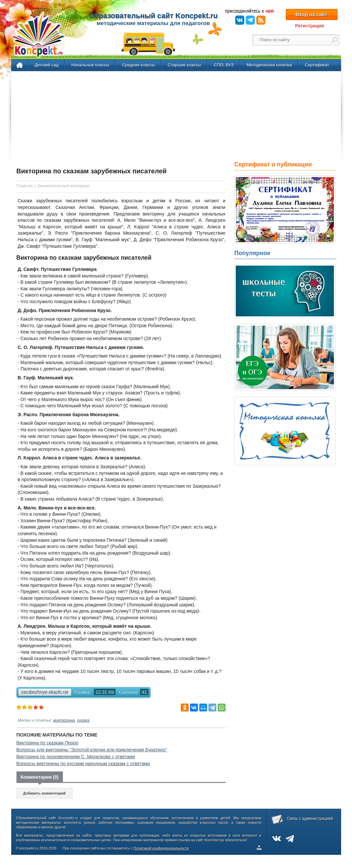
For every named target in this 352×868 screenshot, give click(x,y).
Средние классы (138, 65)
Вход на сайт (311, 14)
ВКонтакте (240, 20)
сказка (83, 720)
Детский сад (47, 65)
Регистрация (310, 26)
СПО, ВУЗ (224, 65)
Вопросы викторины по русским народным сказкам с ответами (83, 764)
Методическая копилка (269, 65)
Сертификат (317, 65)
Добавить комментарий (44, 793)
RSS (261, 20)
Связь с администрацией (310, 819)
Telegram (250, 20)
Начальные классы (90, 65)
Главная (20, 65)
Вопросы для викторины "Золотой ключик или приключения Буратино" (92, 750)
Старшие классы (184, 65)
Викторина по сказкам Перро (47, 743)
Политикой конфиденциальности (161, 848)
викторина (64, 720)
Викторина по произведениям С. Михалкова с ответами (76, 757)
